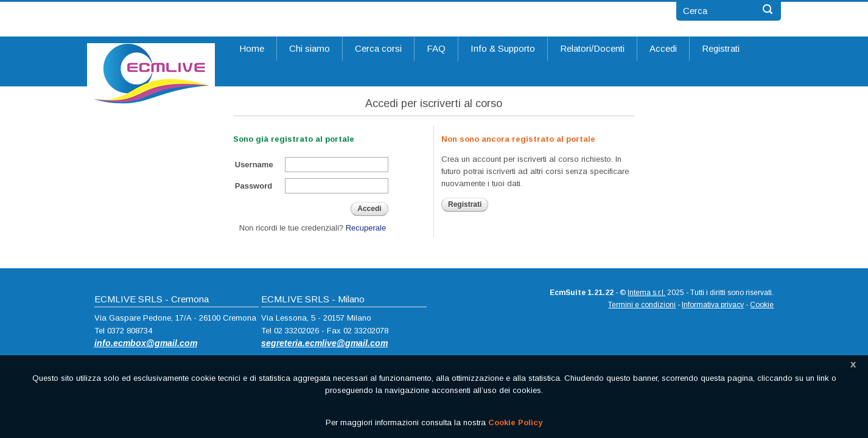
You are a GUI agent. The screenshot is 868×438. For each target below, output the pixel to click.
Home (252, 48)
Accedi (663, 48)
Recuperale (366, 228)
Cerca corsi (378, 48)
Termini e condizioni (642, 305)
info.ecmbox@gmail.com (146, 343)
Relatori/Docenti (592, 48)
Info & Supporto (503, 48)
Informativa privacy (713, 305)
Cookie (762, 305)
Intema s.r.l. (646, 293)
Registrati (721, 48)
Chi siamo (310, 48)
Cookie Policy (515, 422)
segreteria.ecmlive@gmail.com (324, 343)
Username (254, 165)
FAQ (436, 48)
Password (254, 186)
